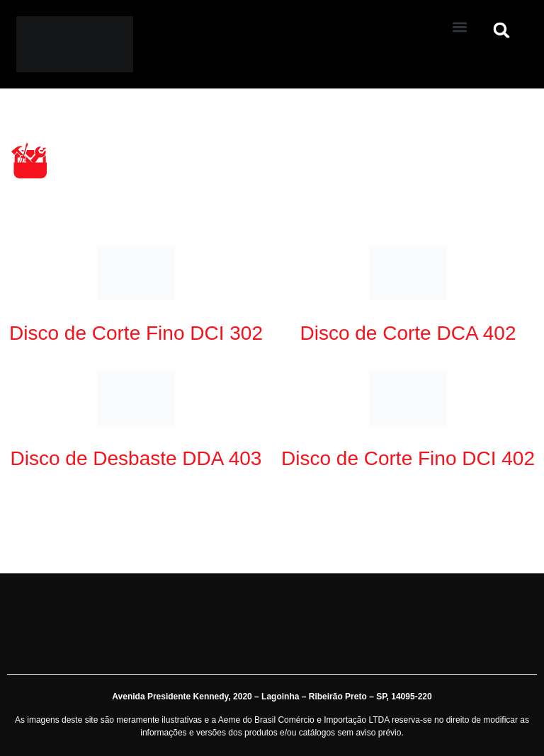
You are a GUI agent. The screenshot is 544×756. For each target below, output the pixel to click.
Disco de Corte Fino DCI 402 (408, 458)
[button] (460, 27)
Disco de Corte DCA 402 (408, 333)
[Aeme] (217, 44)
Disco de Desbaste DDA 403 (136, 458)
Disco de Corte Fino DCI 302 (136, 333)
